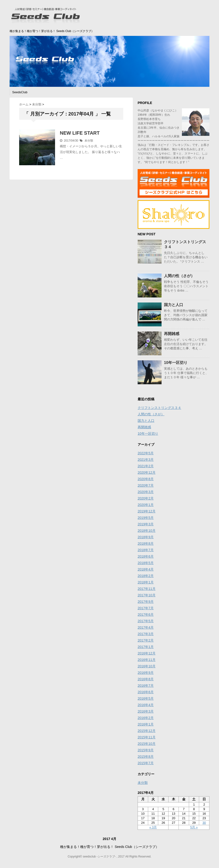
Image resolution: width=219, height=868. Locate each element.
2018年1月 (146, 582)
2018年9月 (146, 537)
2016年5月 (146, 698)
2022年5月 (146, 453)
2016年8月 (146, 679)
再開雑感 (172, 334)
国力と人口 (174, 305)
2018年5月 (146, 563)
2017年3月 (146, 634)
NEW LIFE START (80, 133)
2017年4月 (146, 627)
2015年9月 (146, 750)
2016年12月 (147, 653)
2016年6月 (146, 692)
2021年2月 (146, 466)
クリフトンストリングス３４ (159, 408)
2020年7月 (146, 485)
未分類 (89, 141)
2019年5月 (146, 518)
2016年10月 (147, 666)
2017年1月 (146, 647)
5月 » (194, 827)
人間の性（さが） (179, 276)
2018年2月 (146, 576)
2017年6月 (146, 615)
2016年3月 (146, 711)
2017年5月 (146, 621)
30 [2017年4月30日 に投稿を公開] (204, 823)
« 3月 (153, 827)
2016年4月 (146, 705)
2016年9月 (146, 673)
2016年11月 (147, 660)
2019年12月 (147, 511)
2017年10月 (147, 595)
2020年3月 (146, 492)
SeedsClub (20, 92)
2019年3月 (146, 524)
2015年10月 (147, 744)
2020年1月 (146, 505)
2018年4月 (146, 569)
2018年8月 (146, 544)
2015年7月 (146, 763)
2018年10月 (147, 531)
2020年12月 (147, 472)
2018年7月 (146, 550)
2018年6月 (146, 556)
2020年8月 (146, 479)
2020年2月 (146, 498)
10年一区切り (176, 363)
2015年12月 (147, 731)
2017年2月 (146, 640)
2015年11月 (147, 737)
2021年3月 (146, 460)
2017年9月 (146, 602)
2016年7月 (146, 686)
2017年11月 (147, 589)
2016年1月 (146, 724)
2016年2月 (146, 718)
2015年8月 (146, 757)
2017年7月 (146, 608)
